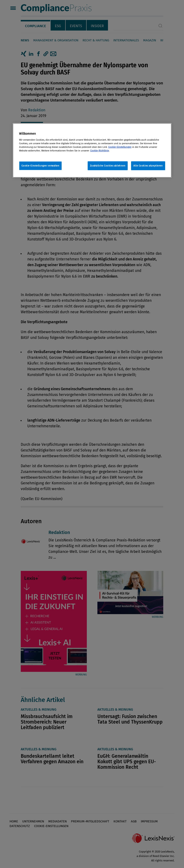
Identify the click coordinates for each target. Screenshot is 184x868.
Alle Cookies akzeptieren (148, 165)
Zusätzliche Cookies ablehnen (108, 165)
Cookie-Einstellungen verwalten (40, 165)
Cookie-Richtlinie (100, 150)
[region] (92, 150)
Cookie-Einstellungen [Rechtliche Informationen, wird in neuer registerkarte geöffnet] (120, 147)
